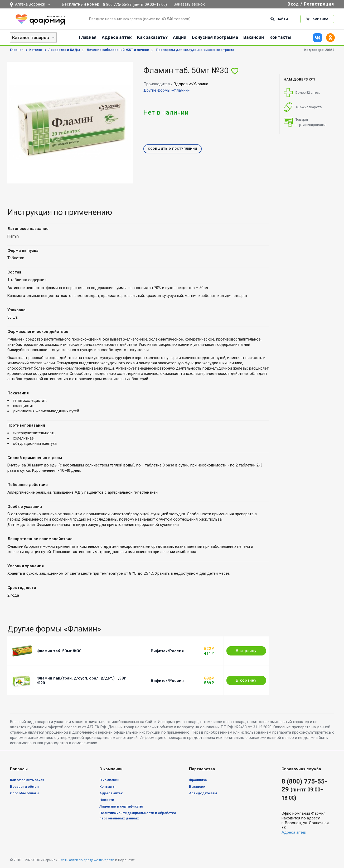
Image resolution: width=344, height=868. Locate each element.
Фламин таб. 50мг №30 (59, 651)
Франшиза (198, 780)
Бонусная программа (215, 37)
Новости (107, 800)
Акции (180, 37)
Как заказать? (152, 37)
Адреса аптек (117, 37)
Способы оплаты (25, 793)
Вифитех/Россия (167, 651)
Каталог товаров (31, 37)
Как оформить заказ (27, 780)
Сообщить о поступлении (173, 149)
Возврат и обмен (24, 787)
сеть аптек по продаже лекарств (88, 860)
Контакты (280, 37)
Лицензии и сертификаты (121, 806)
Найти (279, 19)
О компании (109, 780)
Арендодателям (203, 793)
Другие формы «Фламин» (166, 90)
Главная (88, 37)
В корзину (246, 651)
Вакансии (254, 37)
